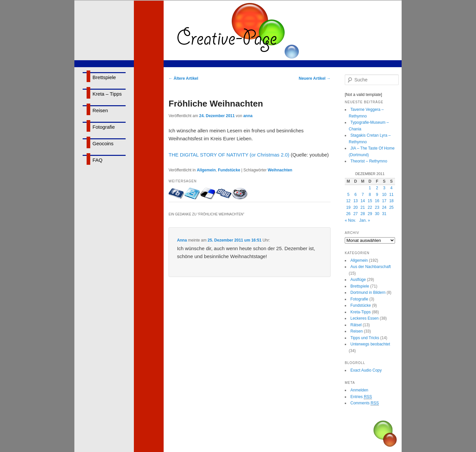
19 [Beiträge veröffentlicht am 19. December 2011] (348, 207)
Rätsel (356, 325)
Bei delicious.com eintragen (208, 194)
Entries (361, 397)
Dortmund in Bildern (368, 293)
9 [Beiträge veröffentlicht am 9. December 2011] (377, 195)
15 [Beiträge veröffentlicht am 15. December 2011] (370, 201)
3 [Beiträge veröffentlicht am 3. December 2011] (384, 188)
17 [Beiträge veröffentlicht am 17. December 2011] (384, 201)
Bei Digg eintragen (224, 194)
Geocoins (103, 143)
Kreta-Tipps (361, 312)
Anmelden (359, 390)
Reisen (100, 110)
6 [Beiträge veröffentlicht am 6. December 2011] (356, 195)
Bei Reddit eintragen (240, 194)
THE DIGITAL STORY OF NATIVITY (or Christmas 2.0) (229, 155)
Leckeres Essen (364, 318)
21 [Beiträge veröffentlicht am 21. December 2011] (363, 207)
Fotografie (104, 127)
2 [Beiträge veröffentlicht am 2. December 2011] (377, 188)
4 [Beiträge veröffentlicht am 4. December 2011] (392, 188)
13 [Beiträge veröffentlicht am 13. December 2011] (356, 201)
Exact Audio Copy (366, 370)
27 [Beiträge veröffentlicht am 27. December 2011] (356, 214)
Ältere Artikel (183, 78)
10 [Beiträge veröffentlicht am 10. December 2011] (384, 195)
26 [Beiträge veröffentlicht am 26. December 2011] (348, 214)
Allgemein (206, 170)
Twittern (192, 194)
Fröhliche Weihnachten (216, 104)
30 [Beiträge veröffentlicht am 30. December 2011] (377, 214)
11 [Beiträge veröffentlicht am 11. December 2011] (391, 195)
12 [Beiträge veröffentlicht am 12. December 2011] (348, 201)
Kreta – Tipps (107, 94)
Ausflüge (358, 280)
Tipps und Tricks (365, 338)
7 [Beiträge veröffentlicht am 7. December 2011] (363, 195)
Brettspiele (104, 77)
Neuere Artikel (315, 78)
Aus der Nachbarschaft (371, 267)
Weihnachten (280, 170)
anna (248, 116)
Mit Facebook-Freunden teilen (177, 194)
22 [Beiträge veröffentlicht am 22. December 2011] (370, 207)
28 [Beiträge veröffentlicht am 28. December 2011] (363, 214)
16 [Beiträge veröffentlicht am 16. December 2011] (377, 201)
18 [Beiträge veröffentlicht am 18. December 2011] (391, 201)
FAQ (98, 160)
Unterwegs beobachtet (370, 344)
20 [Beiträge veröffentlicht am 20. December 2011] (356, 207)
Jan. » (365, 220)
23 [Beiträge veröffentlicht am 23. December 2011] (377, 207)
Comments (365, 403)
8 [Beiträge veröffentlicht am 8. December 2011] (370, 195)
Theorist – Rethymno (369, 161)
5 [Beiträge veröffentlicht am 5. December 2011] (349, 195)
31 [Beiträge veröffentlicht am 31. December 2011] (384, 214)
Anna (182, 240)
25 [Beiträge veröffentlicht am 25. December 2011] (391, 207)
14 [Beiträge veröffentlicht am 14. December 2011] (363, 201)
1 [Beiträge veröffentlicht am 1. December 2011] (370, 188)
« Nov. (350, 220)
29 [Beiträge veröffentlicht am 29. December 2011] (370, 214)
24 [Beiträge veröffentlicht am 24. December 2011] (384, 207)
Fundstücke (229, 170)
